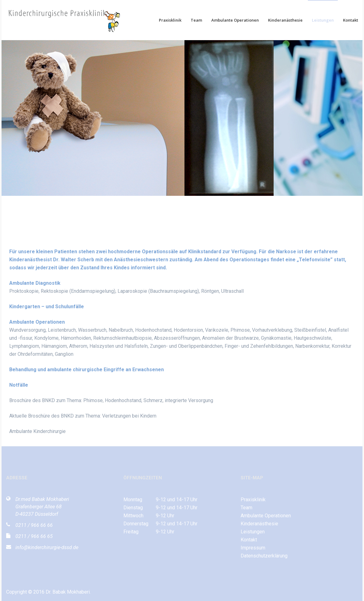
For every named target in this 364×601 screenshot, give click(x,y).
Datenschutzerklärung (264, 556)
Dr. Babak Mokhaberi (68, 592)
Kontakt (351, 20)
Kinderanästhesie (285, 20)
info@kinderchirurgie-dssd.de (47, 547)
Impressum (253, 548)
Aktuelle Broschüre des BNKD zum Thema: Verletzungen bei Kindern (83, 416)
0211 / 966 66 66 (34, 525)
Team (196, 20)
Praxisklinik (170, 20)
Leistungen (323, 20)
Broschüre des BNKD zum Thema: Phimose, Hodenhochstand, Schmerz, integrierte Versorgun (110, 400)
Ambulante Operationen (235, 20)
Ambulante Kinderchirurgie (37, 431)
